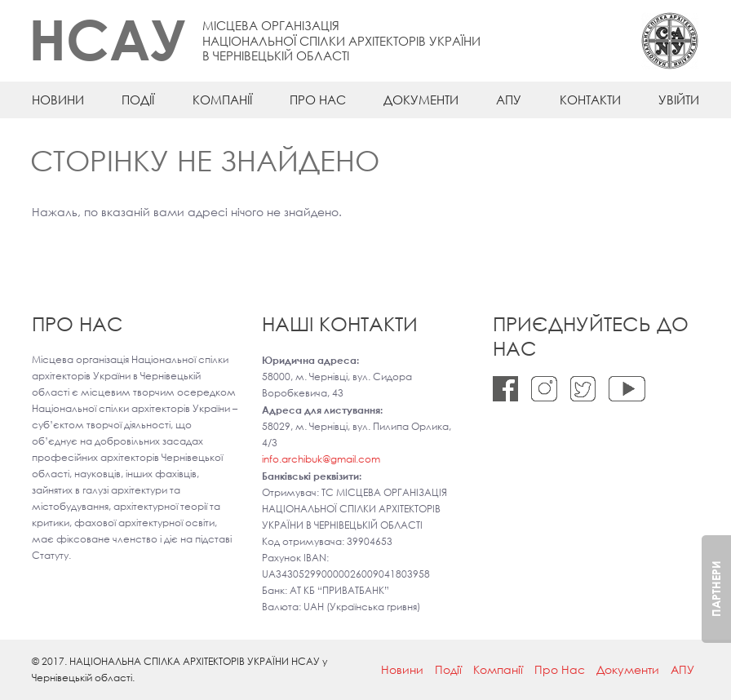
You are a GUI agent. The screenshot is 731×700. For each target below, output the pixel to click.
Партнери (716, 589)
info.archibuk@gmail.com (321, 459)
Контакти (590, 100)
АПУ (509, 100)
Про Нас (318, 100)
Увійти (679, 100)
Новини (58, 100)
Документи (421, 100)
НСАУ (107, 39)
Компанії (222, 100)
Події (138, 100)
